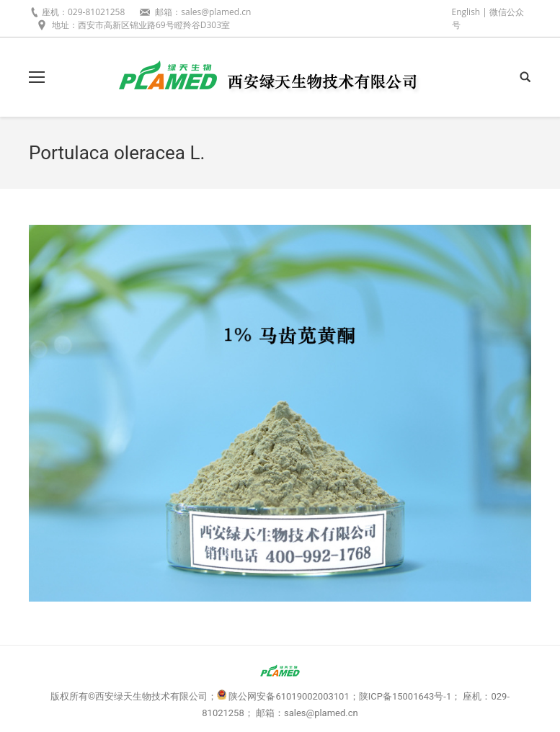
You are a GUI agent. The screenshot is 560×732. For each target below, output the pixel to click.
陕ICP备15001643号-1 (405, 696)
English (466, 12)
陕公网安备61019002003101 (289, 696)
